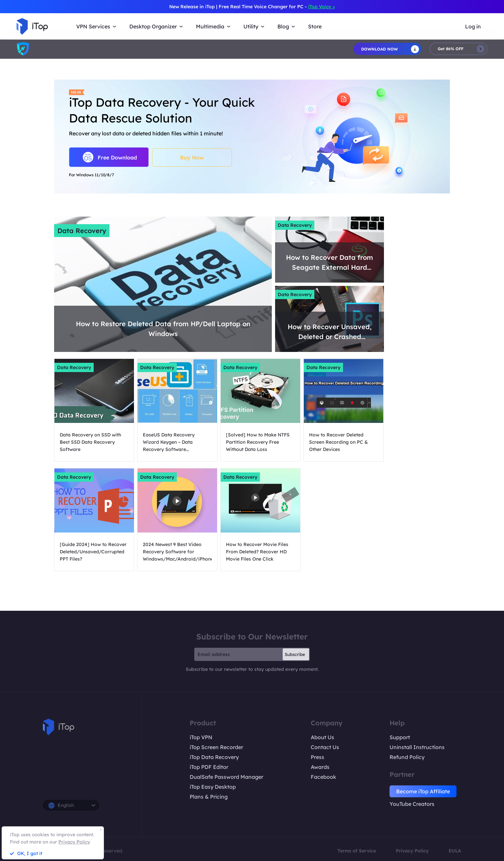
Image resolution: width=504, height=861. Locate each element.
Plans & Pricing (209, 797)
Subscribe (295, 654)
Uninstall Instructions (417, 747)
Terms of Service (357, 851)
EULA (455, 851)
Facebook (323, 777)
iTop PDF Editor (209, 767)
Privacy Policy (412, 851)
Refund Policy (407, 757)
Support (400, 737)
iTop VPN (201, 737)
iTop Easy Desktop (213, 787)
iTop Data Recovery (214, 757)
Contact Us (325, 747)
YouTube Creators (412, 804)
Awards (320, 767)
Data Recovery (82, 231)
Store (315, 26)
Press (317, 757)
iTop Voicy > (321, 7)
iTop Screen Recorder (216, 747)
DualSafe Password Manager (226, 777)
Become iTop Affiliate (423, 791)
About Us (322, 737)
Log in (473, 26)
